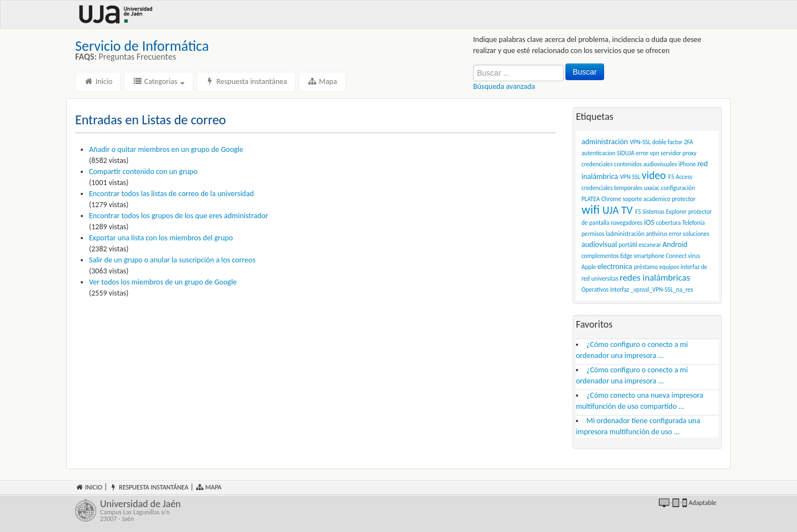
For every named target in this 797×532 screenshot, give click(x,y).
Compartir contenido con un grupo (143, 172)
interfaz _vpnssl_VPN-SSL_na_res (652, 289)
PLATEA (591, 199)
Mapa (322, 81)
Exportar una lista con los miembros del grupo (161, 238)
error (675, 234)
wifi (591, 210)
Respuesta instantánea (246, 81)
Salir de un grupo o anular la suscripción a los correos (172, 260)
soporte (632, 199)
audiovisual (599, 244)
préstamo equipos (657, 267)
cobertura (668, 223)
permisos (593, 234)
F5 (638, 212)
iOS (649, 222)
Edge (626, 256)
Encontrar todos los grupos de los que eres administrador (179, 216)
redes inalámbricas (655, 278)
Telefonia (693, 223)
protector (683, 199)
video (654, 175)
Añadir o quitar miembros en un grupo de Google (166, 149)
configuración (678, 188)
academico (657, 199)
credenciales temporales (612, 188)
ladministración (625, 234)
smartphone (649, 256)
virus (694, 256)
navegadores (626, 223)
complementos (600, 256)
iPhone (688, 164)
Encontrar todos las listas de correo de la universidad (171, 194)
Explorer (677, 212)
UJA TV (618, 210)
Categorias (159, 81)
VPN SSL (630, 177)
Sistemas (653, 212)
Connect (677, 256)
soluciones (696, 234)
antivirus (656, 234)
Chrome (611, 199)
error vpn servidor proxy (666, 153)
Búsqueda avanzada (504, 86)
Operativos (595, 289)
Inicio (98, 81)
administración (605, 142)
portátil (628, 245)
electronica (615, 267)
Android (675, 244)
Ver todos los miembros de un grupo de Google (163, 282)
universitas (605, 278)
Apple (589, 267)
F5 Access (680, 177)
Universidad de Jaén (245, 510)
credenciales (597, 164)
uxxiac (652, 188)
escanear (650, 245)
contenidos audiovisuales (646, 164)
